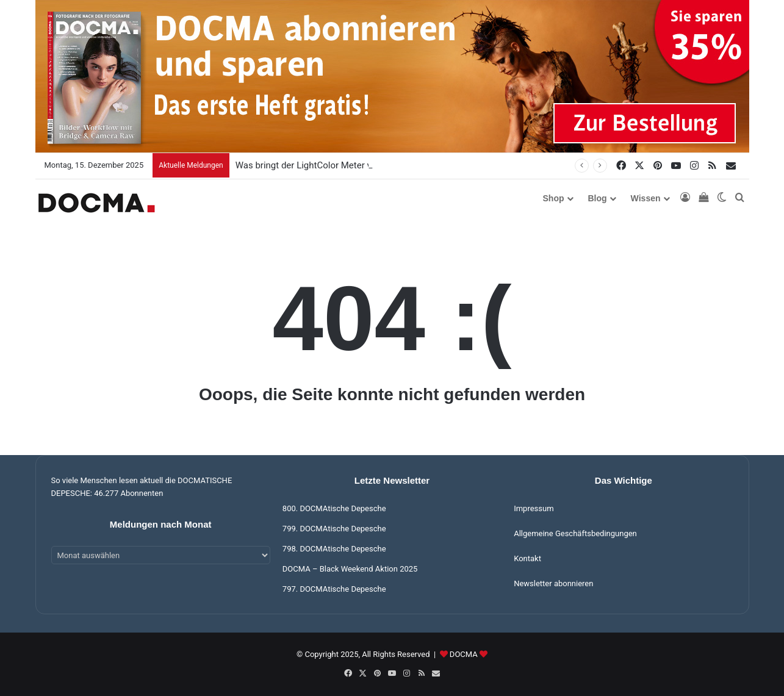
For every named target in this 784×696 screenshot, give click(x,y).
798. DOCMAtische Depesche (334, 549)
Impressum (534, 508)
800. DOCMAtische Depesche (334, 508)
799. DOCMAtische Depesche (334, 529)
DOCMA (464, 654)
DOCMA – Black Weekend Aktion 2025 (350, 569)
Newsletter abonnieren (553, 583)
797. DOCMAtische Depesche (334, 589)
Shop (554, 198)
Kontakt (527, 558)
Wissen (646, 198)
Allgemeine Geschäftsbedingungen (575, 533)
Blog (598, 198)
